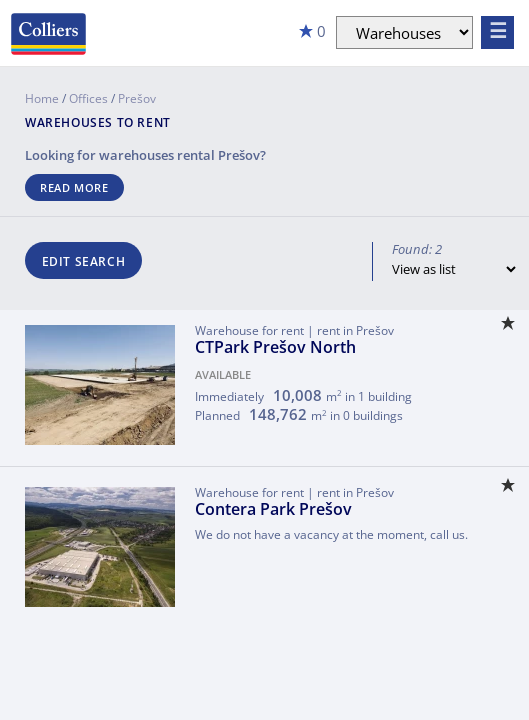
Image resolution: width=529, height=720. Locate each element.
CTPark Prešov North (275, 347)
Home (42, 98)
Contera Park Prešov (273, 509)
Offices (88, 98)
